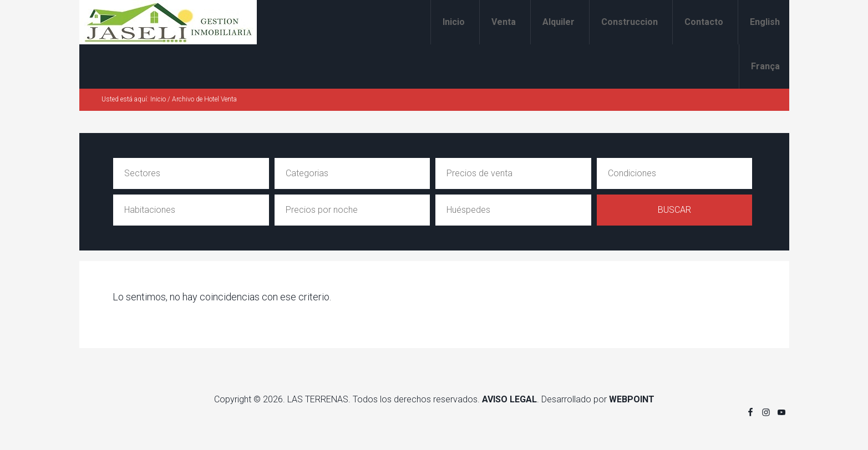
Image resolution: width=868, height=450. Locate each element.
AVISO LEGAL (509, 399)
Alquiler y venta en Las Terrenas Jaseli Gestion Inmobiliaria (168, 22)
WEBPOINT (632, 399)
